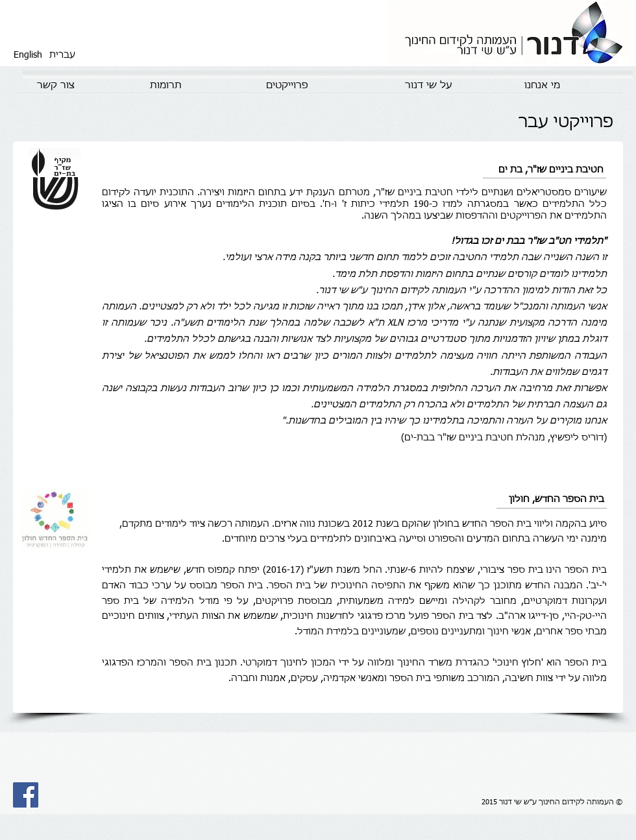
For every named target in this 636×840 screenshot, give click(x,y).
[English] (28, 55)
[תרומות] (165, 86)
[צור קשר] (56, 86)
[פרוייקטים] (287, 86)
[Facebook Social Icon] (26, 795)
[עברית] (62, 55)
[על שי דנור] (428, 86)
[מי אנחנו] (542, 86)
